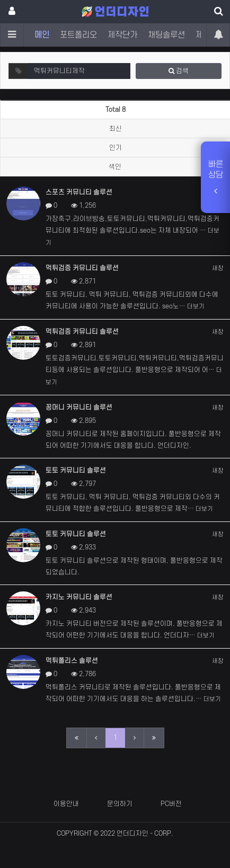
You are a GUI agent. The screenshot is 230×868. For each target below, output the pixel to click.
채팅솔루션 (166, 35)
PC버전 (171, 804)
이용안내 (66, 804)
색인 (115, 167)
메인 (42, 35)
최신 (116, 129)
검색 (179, 71)
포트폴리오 (78, 35)
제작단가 (122, 35)
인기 (116, 148)
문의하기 (120, 804)
